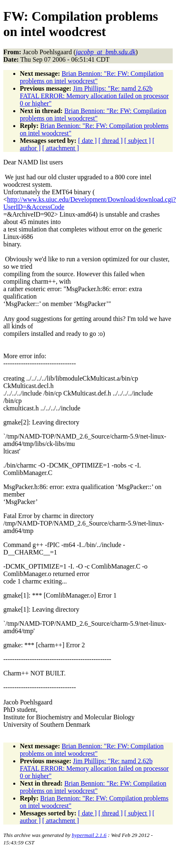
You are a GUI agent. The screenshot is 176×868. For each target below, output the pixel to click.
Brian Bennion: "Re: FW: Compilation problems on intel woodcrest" (92, 77)
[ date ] (87, 141)
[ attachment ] (61, 148)
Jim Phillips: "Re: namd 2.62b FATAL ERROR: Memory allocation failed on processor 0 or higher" (94, 96)
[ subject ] (138, 141)
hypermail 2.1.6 (89, 835)
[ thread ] (111, 141)
